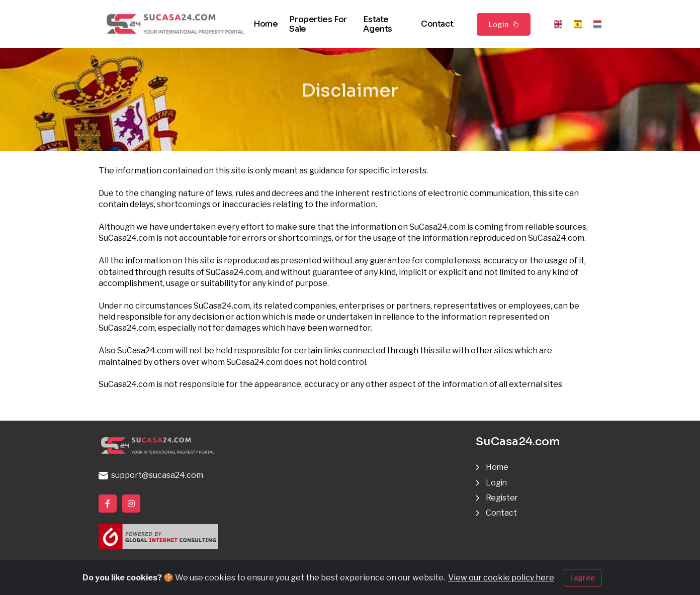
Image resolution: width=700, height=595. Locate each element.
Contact (437, 24)
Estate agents (378, 24)
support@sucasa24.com (151, 475)
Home (266, 24)
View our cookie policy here (501, 581)
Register (502, 498)
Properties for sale (318, 24)
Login (504, 24)
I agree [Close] (583, 581)
